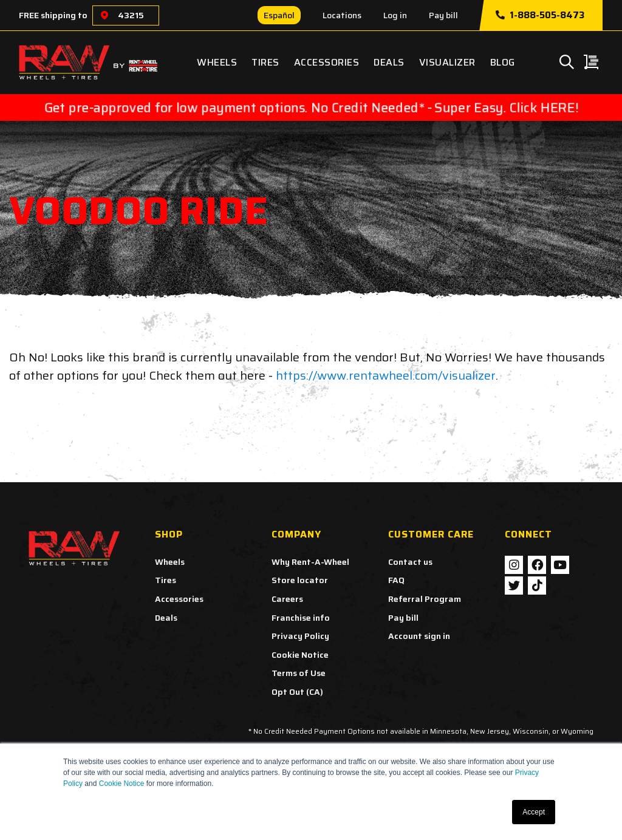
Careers (287, 599)
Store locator (300, 580)
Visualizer (447, 62)
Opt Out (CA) (297, 692)
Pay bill (443, 15)
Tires (265, 62)
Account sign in (419, 636)
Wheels (217, 62)
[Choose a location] (104, 15)
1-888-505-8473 (540, 15)
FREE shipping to (53, 15)
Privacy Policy (300, 636)
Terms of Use (299, 673)
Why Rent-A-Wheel (310, 562)
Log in (395, 15)
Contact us (410, 562)
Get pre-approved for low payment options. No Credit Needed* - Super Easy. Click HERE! (311, 108)
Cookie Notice (122, 784)
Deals (389, 62)
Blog (503, 62)
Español (279, 15)
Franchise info (301, 618)
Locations (342, 15)
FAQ (396, 580)
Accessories (327, 62)
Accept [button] (534, 812)
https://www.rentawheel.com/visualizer (386, 375)
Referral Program (425, 599)
